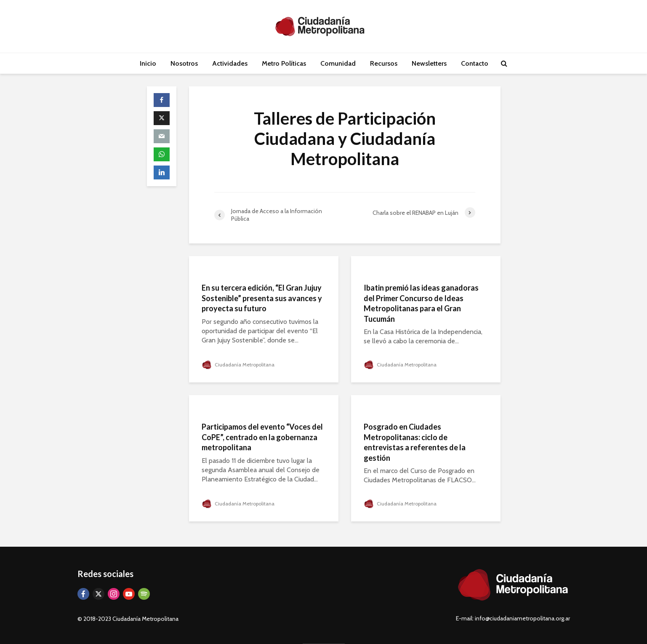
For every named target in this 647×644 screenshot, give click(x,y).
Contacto (475, 63)
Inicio (148, 63)
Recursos (384, 63)
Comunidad (338, 63)
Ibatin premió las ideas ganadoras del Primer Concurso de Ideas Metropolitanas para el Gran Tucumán (421, 303)
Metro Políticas (284, 63)
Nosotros (184, 63)
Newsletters (429, 63)
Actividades (230, 63)
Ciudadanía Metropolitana (238, 365)
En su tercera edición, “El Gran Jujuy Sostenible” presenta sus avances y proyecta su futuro (262, 298)
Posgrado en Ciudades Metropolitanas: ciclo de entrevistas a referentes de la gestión (415, 442)
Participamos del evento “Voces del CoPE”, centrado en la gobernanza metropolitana (262, 437)
